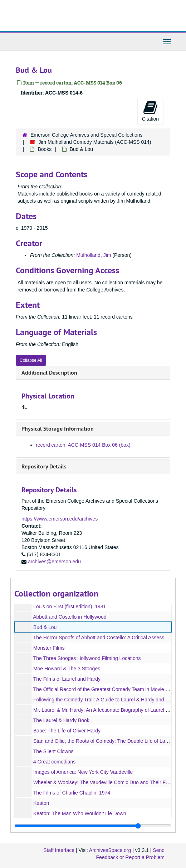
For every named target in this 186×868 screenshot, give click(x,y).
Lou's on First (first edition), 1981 (70, 606)
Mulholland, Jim (94, 255)
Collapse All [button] (31, 360)
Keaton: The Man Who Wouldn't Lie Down (80, 813)
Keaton (41, 803)
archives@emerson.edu (54, 562)
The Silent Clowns (53, 751)
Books (45, 149)
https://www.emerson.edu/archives (60, 519)
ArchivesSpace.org (110, 850)
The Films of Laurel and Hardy (67, 679)
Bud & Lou (45, 627)
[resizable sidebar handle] (93, 826)
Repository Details (44, 466)
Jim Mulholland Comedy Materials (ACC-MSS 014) (95, 142)
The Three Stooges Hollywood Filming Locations (87, 658)
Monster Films (49, 648)
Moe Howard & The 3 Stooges (67, 669)
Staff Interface (59, 850)
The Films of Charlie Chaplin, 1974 (72, 793)
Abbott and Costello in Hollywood (70, 617)
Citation (150, 111)
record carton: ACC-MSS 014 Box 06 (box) (83, 445)
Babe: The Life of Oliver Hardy (67, 731)
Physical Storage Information (58, 429)
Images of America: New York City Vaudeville (83, 772)
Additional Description (49, 373)
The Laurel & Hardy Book (61, 720)
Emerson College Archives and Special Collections (87, 135)
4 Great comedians (54, 762)
